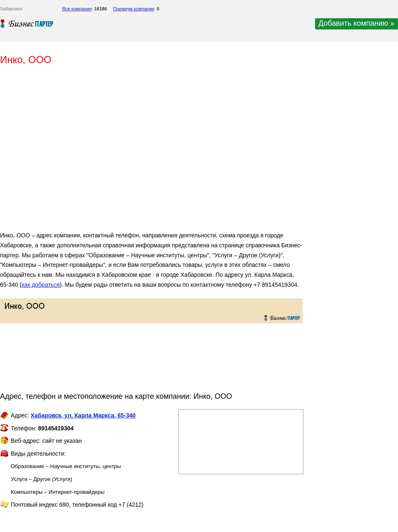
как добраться (41, 285)
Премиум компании (134, 9)
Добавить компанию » (356, 23)
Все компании (77, 9)
